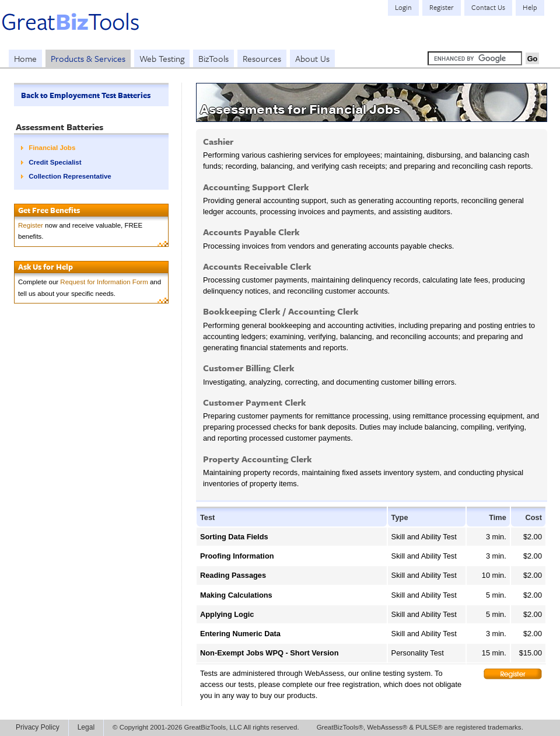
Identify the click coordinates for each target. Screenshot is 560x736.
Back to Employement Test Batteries (86, 95)
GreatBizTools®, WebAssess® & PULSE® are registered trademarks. (420, 727)
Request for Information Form (104, 282)
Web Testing (162, 58)
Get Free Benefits (49, 210)
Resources (262, 58)
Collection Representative (70, 176)
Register (31, 225)
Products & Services (88, 58)
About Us (312, 58)
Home (25, 58)
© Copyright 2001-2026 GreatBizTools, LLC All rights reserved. (206, 727)
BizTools (213, 58)
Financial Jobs (52, 148)
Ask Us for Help (45, 267)
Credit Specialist (55, 162)
